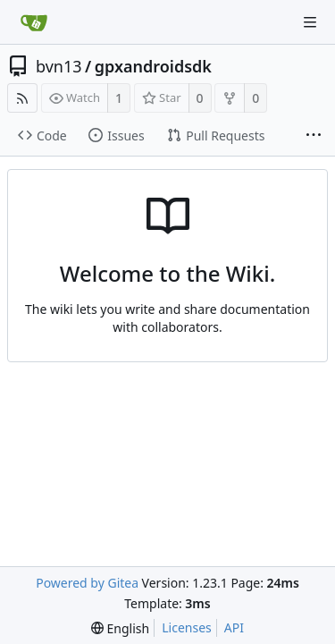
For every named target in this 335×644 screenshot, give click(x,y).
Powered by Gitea (87, 583)
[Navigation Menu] (310, 22)
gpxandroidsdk (153, 66)
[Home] (34, 22)
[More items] (314, 136)
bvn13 (59, 66)
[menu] (120, 628)
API (234, 627)
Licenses (187, 627)
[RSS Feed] (22, 98)
